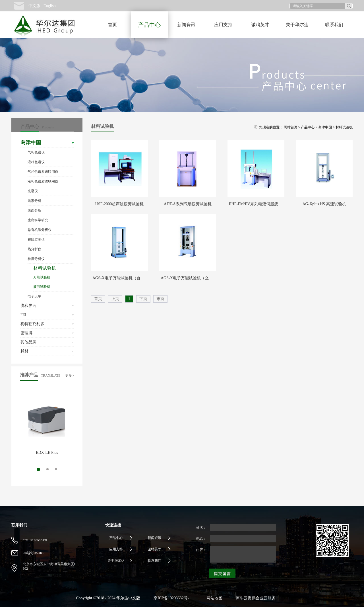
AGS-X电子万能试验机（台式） (120, 278)
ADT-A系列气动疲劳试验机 (188, 204)
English (50, 6)
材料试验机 (344, 127)
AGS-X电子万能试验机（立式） (189, 278)
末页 (160, 299)
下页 (143, 299)
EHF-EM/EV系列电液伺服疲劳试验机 (261, 204)
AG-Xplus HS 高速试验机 (324, 204)
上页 (115, 299)
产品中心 (308, 127)
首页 (112, 25)
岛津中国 (325, 127)
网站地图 (213, 598)
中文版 (34, 6)
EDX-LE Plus (47, 453)
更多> (70, 376)
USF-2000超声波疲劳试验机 (119, 204)
